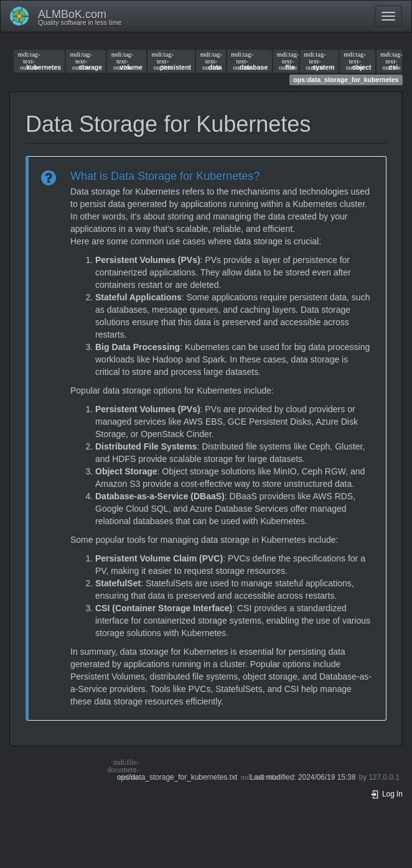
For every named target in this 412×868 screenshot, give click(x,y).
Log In (386, 794)
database (249, 61)
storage (86, 61)
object (357, 61)
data (211, 61)
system (319, 61)
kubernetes (40, 61)
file (286, 61)
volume (127, 61)
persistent (172, 61)
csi (389, 61)
